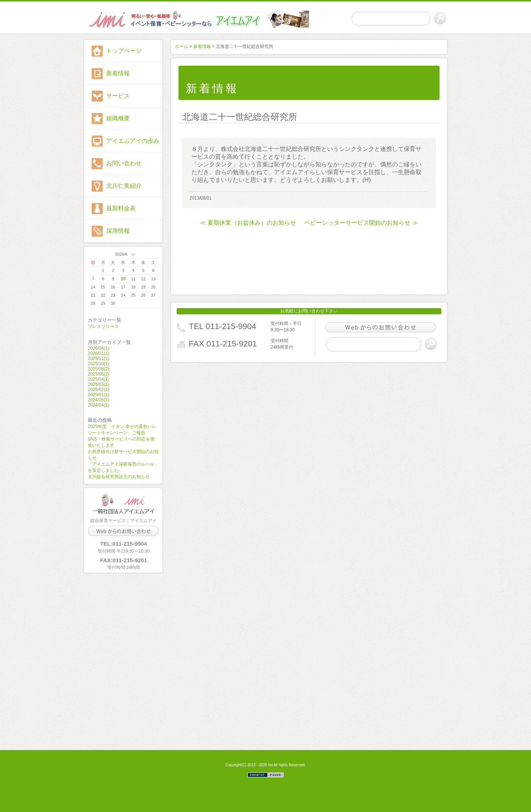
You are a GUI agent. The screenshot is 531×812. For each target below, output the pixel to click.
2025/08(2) (98, 369)
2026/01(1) (98, 353)
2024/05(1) (98, 400)
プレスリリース (103, 326)
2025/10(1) (98, 364)
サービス (118, 96)
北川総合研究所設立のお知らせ (119, 477)
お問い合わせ (124, 163)
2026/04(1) (98, 348)
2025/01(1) (98, 395)
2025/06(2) (98, 374)
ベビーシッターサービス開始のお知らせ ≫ (361, 223)
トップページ (124, 51)
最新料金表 (121, 208)
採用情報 (118, 231)
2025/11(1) (98, 359)
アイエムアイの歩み (133, 141)
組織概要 (118, 118)
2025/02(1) (98, 390)
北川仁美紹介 (124, 186)
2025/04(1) (98, 379)
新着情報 (118, 73)
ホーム (181, 46)
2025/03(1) (98, 384)
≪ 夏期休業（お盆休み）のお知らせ (248, 223)
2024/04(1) (98, 405)
